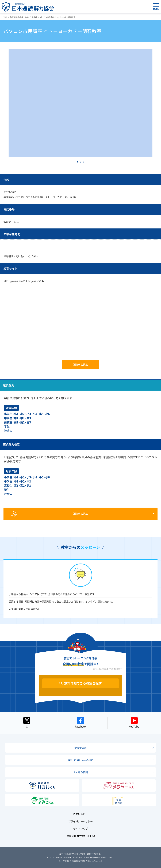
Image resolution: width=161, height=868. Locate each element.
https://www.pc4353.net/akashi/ (24, 281)
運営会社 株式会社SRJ (79, 836)
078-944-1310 (11, 222)
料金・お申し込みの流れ (81, 760)
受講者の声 (80, 748)
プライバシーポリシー (80, 821)
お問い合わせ (80, 814)
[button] (78, 162)
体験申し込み (80, 365)
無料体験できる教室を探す (83, 683)
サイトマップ (80, 829)
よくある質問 (80, 772)
